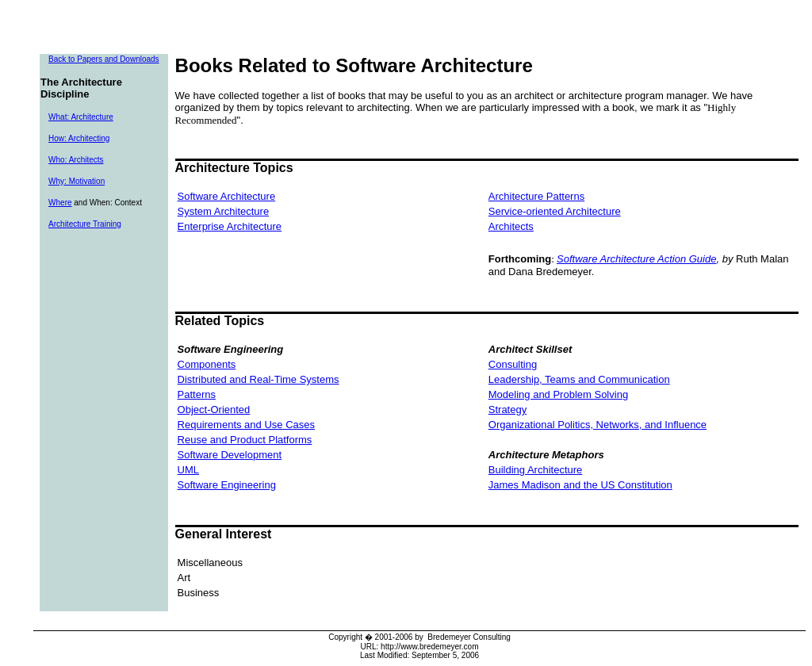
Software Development (230, 455)
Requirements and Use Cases (246, 425)
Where (60, 203)
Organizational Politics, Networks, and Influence (598, 425)
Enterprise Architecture (230, 226)
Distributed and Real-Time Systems (259, 379)
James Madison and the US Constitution (580, 485)
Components (207, 364)
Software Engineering (227, 485)
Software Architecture (227, 196)
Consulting (513, 364)
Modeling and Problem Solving (558, 394)
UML (188, 470)
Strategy (507, 410)
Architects (511, 226)
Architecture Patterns (536, 196)
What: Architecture (81, 117)
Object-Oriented (214, 410)
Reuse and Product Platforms (245, 440)
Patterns (197, 394)
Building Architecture (536, 470)
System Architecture (224, 211)
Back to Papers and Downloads (104, 59)
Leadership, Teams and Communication (579, 379)
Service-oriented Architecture (555, 211)
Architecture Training (85, 224)
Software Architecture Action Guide (636, 259)
